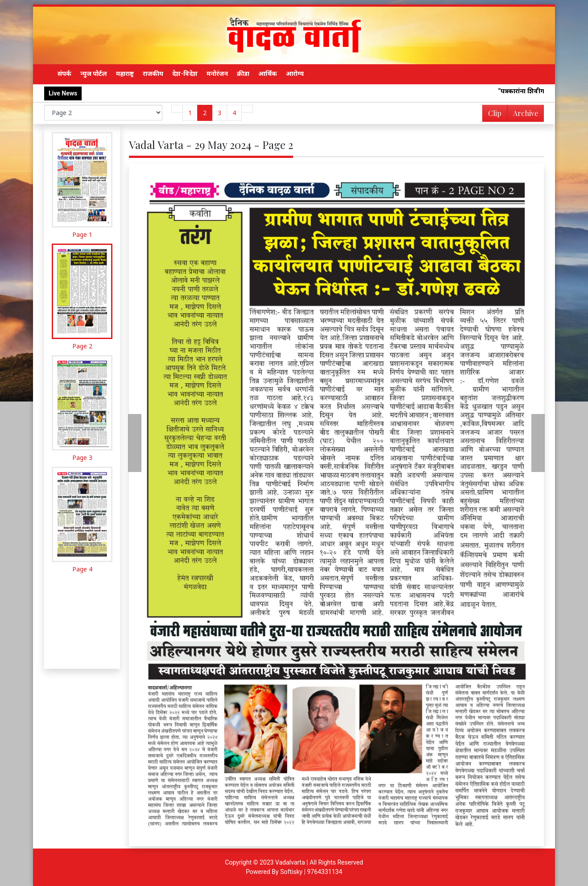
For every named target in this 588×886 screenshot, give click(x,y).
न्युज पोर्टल (94, 74)
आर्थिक (268, 74)
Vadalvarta (290, 862)
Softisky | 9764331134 (311, 872)
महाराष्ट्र (125, 74)
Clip (495, 113)
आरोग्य (295, 74)
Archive (523, 115)
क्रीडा (243, 74)
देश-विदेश (185, 74)
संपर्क (64, 74)
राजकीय (153, 74)
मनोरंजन (217, 74)
